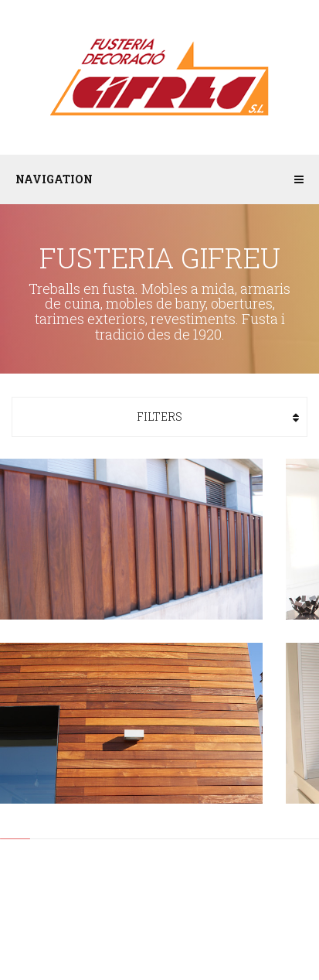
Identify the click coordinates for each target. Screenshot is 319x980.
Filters (159, 417)
